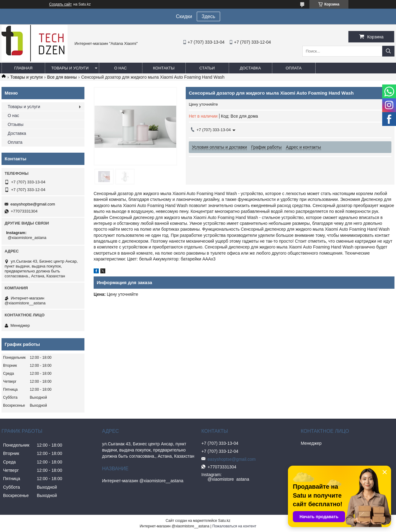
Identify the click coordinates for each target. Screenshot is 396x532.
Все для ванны (62, 77)
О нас (120, 68)
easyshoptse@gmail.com (33, 204)
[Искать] (388, 51)
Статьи (207, 68)
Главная (23, 68)
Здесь (208, 16)
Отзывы (16, 124)
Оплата (294, 68)
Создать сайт (60, 4)
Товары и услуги (70, 68)
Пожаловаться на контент (234, 526)
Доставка (250, 68)
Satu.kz (224, 521)
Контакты (164, 68)
